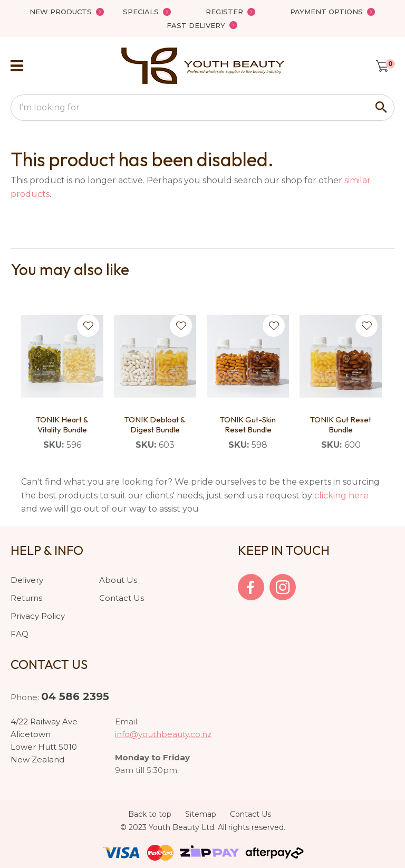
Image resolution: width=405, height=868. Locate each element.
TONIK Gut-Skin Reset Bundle (248, 425)
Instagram (283, 587)
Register (224, 12)
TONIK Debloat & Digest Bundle (155, 425)
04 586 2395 (75, 696)
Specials (141, 12)
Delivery (27, 580)
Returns (26, 598)
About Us (118, 580)
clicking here (341, 496)
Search (382, 108)
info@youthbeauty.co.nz (163, 734)
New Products (61, 12)
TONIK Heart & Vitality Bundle (62, 425)
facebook (251, 587)
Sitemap (201, 814)
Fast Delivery (196, 25)
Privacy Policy (38, 616)
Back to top (150, 814)
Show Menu (17, 66)
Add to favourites (88, 326)
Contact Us (122, 598)
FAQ (20, 634)
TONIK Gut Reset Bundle (341, 425)
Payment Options (326, 12)
